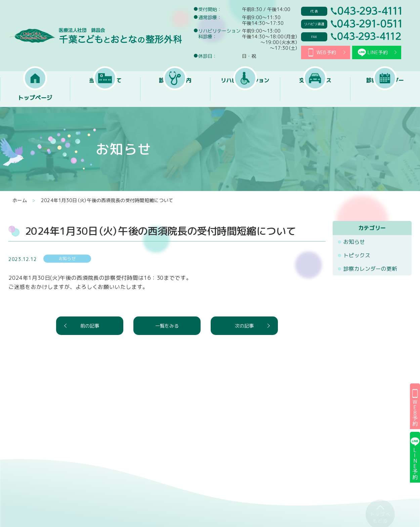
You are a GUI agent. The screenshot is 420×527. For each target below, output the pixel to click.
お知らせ (354, 242)
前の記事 (90, 326)
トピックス (357, 255)
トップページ (35, 98)
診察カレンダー (385, 98)
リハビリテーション (245, 98)
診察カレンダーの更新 (370, 269)
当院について (105, 98)
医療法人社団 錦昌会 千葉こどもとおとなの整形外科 (95, 36)
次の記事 (244, 326)
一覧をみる (167, 326)
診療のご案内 (175, 98)
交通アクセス (315, 98)
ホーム (20, 200)
